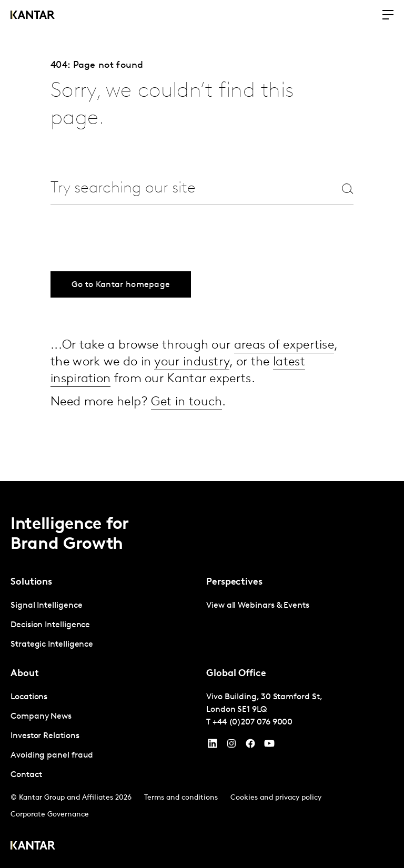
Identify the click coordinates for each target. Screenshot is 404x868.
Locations (29, 697)
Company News (41, 717)
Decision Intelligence (50, 625)
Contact (26, 775)
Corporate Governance (50, 815)
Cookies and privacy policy (276, 798)
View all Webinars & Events (258, 606)
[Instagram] (231, 746)
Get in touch (187, 402)
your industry (192, 362)
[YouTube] (213, 746)
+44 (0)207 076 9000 (252, 722)
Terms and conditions (181, 798)
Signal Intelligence (46, 606)
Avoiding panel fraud (52, 755)
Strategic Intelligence (52, 645)
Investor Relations (45, 736)
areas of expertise (284, 345)
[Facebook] (250, 746)
